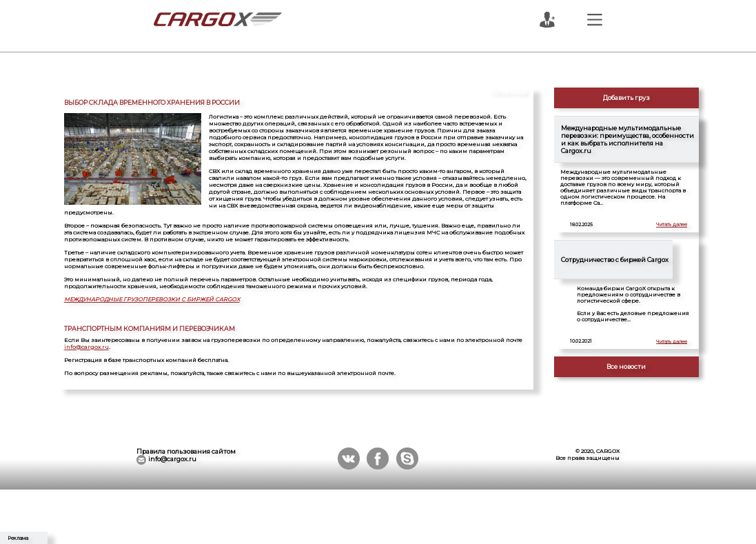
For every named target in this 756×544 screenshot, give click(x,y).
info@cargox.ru (86, 347)
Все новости (626, 366)
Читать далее (672, 224)
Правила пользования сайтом (186, 451)
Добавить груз (626, 98)
